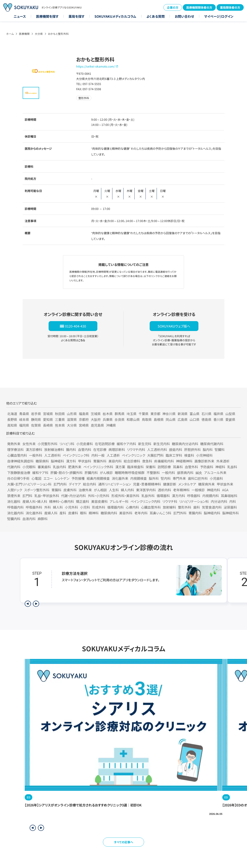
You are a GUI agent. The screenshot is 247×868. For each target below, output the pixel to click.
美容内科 (115, 461)
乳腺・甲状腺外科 (47, 496)
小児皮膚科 (85, 444)
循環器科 (163, 496)
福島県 (84, 414)
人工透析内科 (157, 449)
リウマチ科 (170, 501)
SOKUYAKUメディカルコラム (115, 16)
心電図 (36, 478)
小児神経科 (204, 455)
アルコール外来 (215, 473)
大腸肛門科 (155, 455)
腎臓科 (220, 449)
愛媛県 (230, 419)
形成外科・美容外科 (125, 496)
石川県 (206, 414)
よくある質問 (156, 16)
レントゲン (62, 478)
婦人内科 (127, 490)
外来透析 (223, 461)
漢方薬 (120, 467)
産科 (63, 513)
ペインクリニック (133, 455)
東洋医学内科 (146, 490)
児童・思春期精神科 (147, 484)
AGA (225, 490)
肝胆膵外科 (192, 449)
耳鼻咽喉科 (229, 496)
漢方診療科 (34, 449)
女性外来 (29, 444)
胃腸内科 (195, 513)
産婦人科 (51, 513)
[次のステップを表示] (36, 604)
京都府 (84, 419)
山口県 (195, 419)
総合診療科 (132, 461)
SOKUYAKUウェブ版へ (174, 326)
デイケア (75, 484)
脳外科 (154, 478)
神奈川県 (169, 414)
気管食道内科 (212, 507)
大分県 (39, 34)
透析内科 (164, 490)
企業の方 (173, 7)
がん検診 (106, 473)
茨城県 (96, 414)
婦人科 (58, 507)
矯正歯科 (83, 501)
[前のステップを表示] (28, 604)
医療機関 (24, 34)
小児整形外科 (48, 444)
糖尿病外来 (206, 484)
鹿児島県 (97, 425)
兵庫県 (108, 419)
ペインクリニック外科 (98, 467)
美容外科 (126, 513)
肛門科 (27, 496)
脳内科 (208, 449)
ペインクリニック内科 (145, 501)
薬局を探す (76, 16)
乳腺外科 (148, 496)
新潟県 (183, 414)
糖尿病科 (42, 461)
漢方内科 (178, 496)
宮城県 (48, 414)
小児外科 (71, 507)
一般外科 (36, 455)
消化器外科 (34, 513)
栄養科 (151, 467)
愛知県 (48, 419)
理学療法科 (15, 449)
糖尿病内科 (109, 513)
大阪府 (96, 419)
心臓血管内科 (17, 455)
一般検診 (198, 490)
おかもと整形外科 (58, 34)
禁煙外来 (14, 496)
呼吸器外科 (34, 507)
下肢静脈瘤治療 (19, 473)
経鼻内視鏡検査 (98, 478)
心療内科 (132, 507)
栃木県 (108, 414)
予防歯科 (207, 467)
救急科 (147, 461)
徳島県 (206, 419)
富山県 (195, 414)
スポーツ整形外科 (37, 490)
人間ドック (15, 490)
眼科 (83, 513)
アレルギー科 (119, 501)
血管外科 (191, 467)
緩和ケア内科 (126, 444)
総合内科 (90, 484)
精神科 (94, 513)
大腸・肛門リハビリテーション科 (29, 484)
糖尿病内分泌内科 (185, 444)
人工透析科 (52, 455)
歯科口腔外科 (198, 478)
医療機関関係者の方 (199, 7)
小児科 (85, 507)
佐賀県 (36, 425)
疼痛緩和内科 (164, 461)
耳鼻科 (178, 467)
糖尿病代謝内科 (212, 444)
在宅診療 (100, 449)
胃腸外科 (100, 461)
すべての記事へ (124, 842)
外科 (48, 507)
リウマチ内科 (136, 449)
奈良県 (120, 419)
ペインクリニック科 (76, 455)
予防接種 (78, 478)
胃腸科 (56, 490)
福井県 (218, 414)
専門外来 (179, 478)
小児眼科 (29, 467)
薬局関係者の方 (230, 7)
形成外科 (99, 507)
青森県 (24, 414)
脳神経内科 (212, 513)
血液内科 (29, 519)
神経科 (220, 467)
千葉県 (143, 414)
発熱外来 (14, 444)
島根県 (159, 419)
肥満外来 (75, 467)
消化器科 (14, 501)
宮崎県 (84, 425)
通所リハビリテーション (115, 484)
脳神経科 (57, 461)
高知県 (12, 425)
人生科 (114, 490)
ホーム (10, 34)
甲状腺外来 (225, 484)
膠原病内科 (185, 473)
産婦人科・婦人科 (35, 501)
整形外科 (185, 507)
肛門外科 (180, 513)
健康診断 (170, 484)
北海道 (12, 414)
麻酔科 (43, 519)
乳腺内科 (59, 467)
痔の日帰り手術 (18, 478)
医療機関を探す (47, 16)
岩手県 (36, 414)
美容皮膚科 (99, 501)
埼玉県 (132, 414)
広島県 (183, 419)
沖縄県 (111, 425)
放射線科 (169, 507)
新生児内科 (162, 444)
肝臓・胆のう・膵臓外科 (66, 473)
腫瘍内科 (176, 449)
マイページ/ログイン (219, 16)
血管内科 (85, 449)
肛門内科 (60, 484)
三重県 (60, 419)
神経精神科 (184, 461)
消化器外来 (120, 478)
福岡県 (24, 425)
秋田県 (60, 414)
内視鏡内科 (211, 496)
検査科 (189, 455)
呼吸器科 (194, 496)
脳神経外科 (231, 513)
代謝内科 (14, 467)
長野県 (12, 419)
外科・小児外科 (99, 496)
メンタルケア (187, 484)
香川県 (218, 419)
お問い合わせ (184, 16)
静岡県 (36, 419)
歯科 (197, 507)
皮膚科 (73, 513)
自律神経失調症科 (20, 461)
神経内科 (213, 490)
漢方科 (71, 461)
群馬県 (120, 414)
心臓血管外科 (151, 507)
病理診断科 (117, 449)
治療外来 (85, 490)
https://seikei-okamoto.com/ (96, 66)
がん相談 (100, 490)
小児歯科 (216, 478)
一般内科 (168, 473)
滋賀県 (72, 419)
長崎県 (48, 425)
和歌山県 (133, 419)
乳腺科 (232, 467)
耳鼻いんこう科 (160, 513)
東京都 (155, 414)
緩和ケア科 (40, 473)
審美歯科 (44, 467)
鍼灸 (199, 473)
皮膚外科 (70, 490)
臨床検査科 (135, 467)
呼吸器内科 (15, 507)
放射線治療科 (54, 449)
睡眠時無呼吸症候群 (130, 473)
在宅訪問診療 (105, 444)
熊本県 (60, 425)
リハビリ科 (67, 444)
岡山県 (171, 419)
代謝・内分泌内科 (73, 496)
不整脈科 (153, 473)
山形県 (72, 414)
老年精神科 (181, 490)
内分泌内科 (219, 501)
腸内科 (71, 449)
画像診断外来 (204, 461)
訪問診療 (164, 467)
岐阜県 (24, 419)
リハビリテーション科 (194, 501)
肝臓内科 (91, 473)
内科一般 (98, 455)
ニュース (20, 16)
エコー (48, 478)
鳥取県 (147, 419)
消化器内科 (15, 513)
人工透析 (113, 455)
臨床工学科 (174, 455)
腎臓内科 (14, 519)
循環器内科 (115, 507)
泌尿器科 (230, 507)
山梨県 (230, 414)
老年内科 (141, 513)
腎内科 (166, 478)
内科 (233, 501)
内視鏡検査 (139, 478)
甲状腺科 (85, 461)
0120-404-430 (76, 326)
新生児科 (145, 444)
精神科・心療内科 (62, 501)
